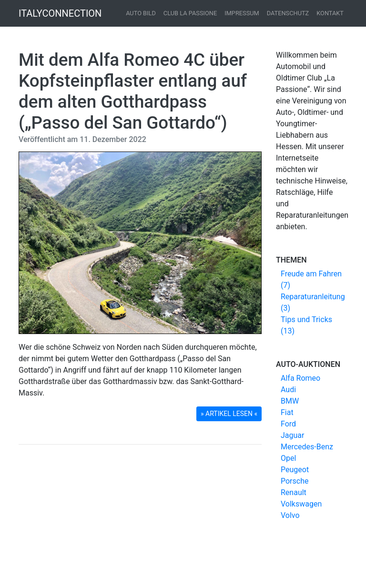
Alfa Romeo (300, 378)
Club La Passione (190, 13)
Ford (288, 424)
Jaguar (292, 435)
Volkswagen (301, 504)
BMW (290, 401)
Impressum (242, 13)
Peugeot (295, 470)
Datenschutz (288, 13)
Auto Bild (141, 13)
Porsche (295, 481)
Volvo (290, 515)
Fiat (287, 412)
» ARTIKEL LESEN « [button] (229, 414)
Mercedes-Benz (307, 447)
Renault (294, 492)
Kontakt (330, 13)
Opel (288, 458)
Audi (288, 390)
